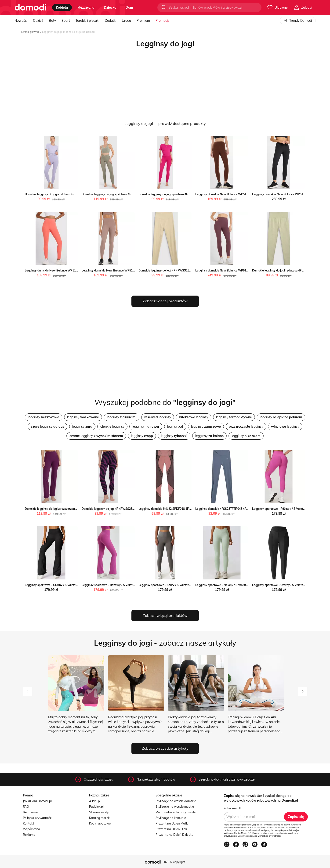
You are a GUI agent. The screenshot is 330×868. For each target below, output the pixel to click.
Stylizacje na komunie (171, 818)
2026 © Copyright (174, 862)
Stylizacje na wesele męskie (175, 807)
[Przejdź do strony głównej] (31, 7)
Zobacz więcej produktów (165, 301)
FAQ (26, 807)
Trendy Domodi (298, 21)
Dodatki (111, 21)
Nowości (21, 21)
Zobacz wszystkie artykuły (165, 748)
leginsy (175, 427)
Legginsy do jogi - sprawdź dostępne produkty (165, 123)
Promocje (163, 21)
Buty (52, 21)
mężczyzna (86, 7)
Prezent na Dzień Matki (172, 823)
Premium (143, 21)
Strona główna (30, 32)
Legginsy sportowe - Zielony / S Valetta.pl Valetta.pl (230, 585)
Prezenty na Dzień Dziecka (174, 835)
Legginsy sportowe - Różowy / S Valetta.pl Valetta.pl (287, 509)
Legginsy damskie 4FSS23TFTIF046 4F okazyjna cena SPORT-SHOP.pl (241, 509)
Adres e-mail (232, 808)
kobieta (62, 7)
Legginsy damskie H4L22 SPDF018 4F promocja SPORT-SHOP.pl (181, 509)
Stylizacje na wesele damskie (176, 801)
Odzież (38, 21)
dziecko (110, 7)
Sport (66, 21)
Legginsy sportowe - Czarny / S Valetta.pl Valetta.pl (59, 585)
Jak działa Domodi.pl (37, 801)
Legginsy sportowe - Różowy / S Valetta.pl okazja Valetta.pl (121, 585)
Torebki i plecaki (87, 21)
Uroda (126, 21)
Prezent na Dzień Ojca (171, 829)
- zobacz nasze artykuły (165, 643)
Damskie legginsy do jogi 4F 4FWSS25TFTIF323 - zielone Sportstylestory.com (190, 270)
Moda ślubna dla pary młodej (176, 812)
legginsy (44, 417)
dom (129, 7)
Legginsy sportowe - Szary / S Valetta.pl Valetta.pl (172, 585)
